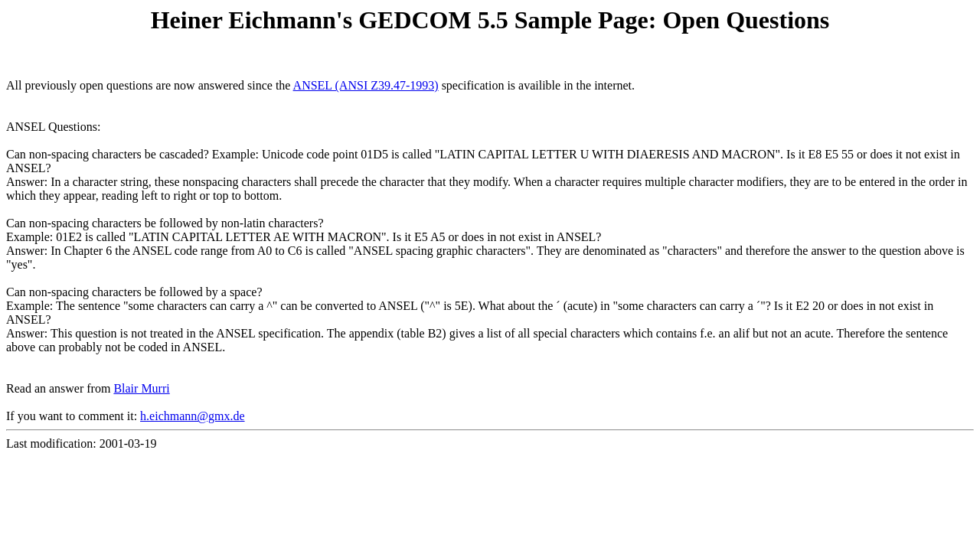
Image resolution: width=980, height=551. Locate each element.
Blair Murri (141, 388)
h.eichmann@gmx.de (192, 416)
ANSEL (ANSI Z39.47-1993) (366, 85)
